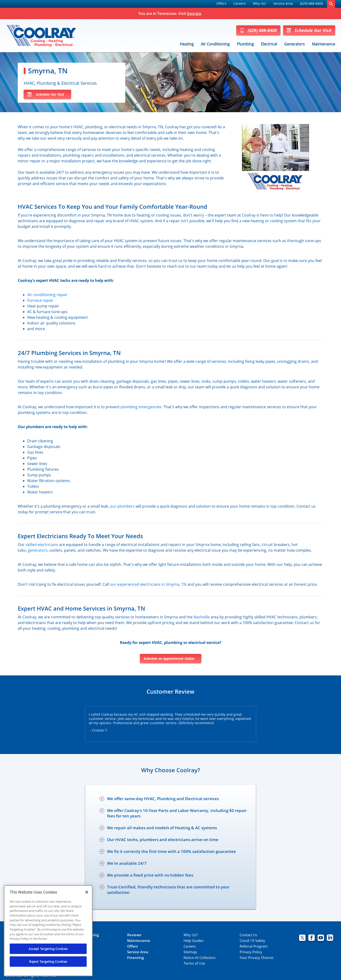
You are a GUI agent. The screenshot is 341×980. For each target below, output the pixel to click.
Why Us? (260, 3)
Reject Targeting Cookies (48, 962)
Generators (294, 44)
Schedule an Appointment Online (169, 659)
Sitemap (190, 952)
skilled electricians (42, 545)
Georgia (194, 13)
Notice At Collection (200, 958)
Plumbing (245, 44)
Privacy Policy (251, 952)
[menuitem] (221, 4)
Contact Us (248, 935)
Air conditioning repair (47, 295)
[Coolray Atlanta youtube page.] (321, 938)
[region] (48, 931)
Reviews (134, 935)
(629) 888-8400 (312, 3)
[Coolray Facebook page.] (312, 938)
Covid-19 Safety (252, 941)
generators (38, 550)
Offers (221, 3)
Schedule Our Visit (309, 30)
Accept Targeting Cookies (48, 949)
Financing (135, 958)
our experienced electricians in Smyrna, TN (148, 584)
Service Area (283, 3)
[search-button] (331, 4)
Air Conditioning (215, 44)
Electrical (269, 44)
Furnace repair (40, 300)
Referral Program (254, 946)
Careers (240, 3)
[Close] (87, 892)
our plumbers (122, 506)
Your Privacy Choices (257, 958)
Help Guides (193, 941)
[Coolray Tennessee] (41, 35)
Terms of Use (194, 963)
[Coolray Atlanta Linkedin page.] (330, 938)
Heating (187, 44)
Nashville (202, 617)
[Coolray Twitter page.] (302, 938)
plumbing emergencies (141, 407)
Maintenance (323, 44)
